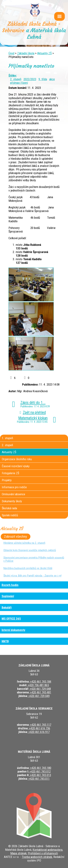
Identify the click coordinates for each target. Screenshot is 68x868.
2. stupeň (16, 79)
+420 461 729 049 (39, 696)
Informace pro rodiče (14, 487)
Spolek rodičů (10, 515)
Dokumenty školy (12, 501)
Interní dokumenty (13, 630)
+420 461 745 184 (40, 682)
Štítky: (13, 76)
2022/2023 (30, 79)
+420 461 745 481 (40, 692)
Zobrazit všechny (15, 537)
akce (52, 79)
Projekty (7, 480)
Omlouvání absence (13, 494)
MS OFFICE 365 (11, 619)
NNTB (5, 641)
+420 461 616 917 (39, 732)
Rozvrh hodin (10, 585)
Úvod (11, 53)
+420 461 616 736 (39, 728)
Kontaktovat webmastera (47, 850)
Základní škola (26, 53)
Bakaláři (7, 607)
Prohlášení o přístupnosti (43, 853)
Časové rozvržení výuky (16, 466)
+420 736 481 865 (38, 685)
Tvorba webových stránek (37, 857)
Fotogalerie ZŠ (10, 473)
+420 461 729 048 (40, 689)
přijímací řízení (19, 83)
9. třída (43, 79)
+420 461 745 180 (40, 768)
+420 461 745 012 (40, 771)
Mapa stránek (18, 853)
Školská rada (9, 508)
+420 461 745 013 (40, 775)
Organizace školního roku (17, 459)
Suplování (8, 596)
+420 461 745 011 (39, 779)
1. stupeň (7, 438)
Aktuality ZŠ (44, 53)
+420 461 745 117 (40, 725)
